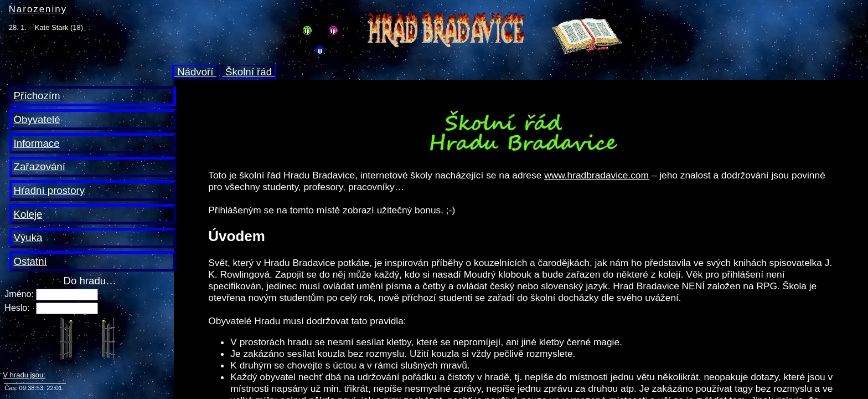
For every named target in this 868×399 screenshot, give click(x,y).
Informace (37, 143)
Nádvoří (195, 72)
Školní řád (249, 72)
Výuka (28, 237)
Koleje (28, 214)
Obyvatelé (37, 119)
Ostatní (30, 261)
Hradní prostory (50, 190)
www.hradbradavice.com (596, 175)
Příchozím (37, 96)
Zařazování (40, 167)
